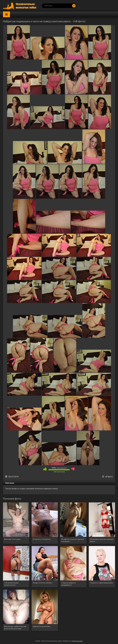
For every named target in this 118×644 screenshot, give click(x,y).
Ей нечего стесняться (42, 539)
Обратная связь (77, 641)
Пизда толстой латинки (42, 583)
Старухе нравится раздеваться (69, 584)
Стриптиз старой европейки (101, 583)
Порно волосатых (20, 6)
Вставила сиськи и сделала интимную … (73, 540)
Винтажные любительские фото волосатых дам (15, 627)
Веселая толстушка (12, 539)
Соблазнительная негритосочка (11, 584)
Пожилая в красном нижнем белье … (102, 540)
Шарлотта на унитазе (41, 626)
